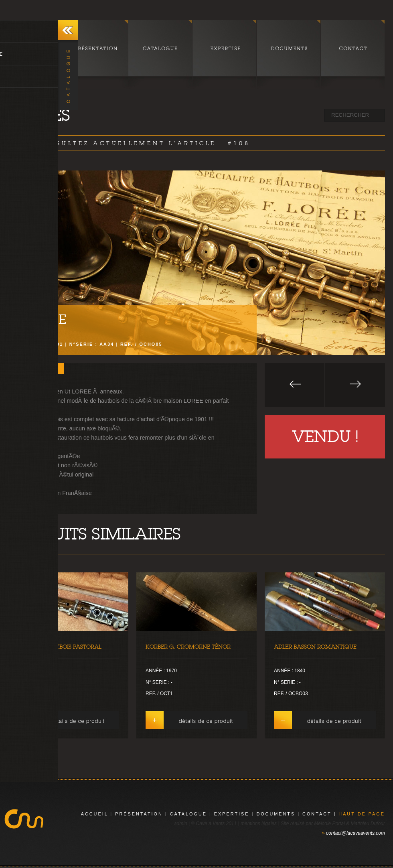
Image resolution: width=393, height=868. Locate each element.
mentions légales (259, 823)
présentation (139, 814)
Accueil (95, 814)
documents (276, 814)
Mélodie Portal (329, 823)
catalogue (188, 814)
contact (317, 814)
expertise (232, 814)
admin (181, 823)
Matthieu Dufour (368, 823)
